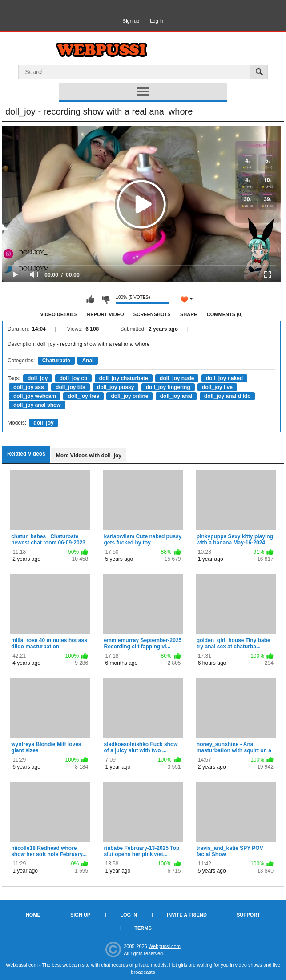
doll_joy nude (177, 378)
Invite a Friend (187, 915)
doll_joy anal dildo (228, 396)
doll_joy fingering (168, 387)
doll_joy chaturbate (124, 378)
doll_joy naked (224, 378)
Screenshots (152, 314)
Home (33, 915)
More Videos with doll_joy (89, 456)
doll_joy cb (74, 378)
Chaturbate (56, 361)
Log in (157, 21)
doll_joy (38, 378)
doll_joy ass (29, 387)
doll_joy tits (70, 387)
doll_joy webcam (35, 396)
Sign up (131, 21)
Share (189, 314)
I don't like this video (105, 299)
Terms (143, 928)
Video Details (59, 314)
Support (248, 915)
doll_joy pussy (115, 387)
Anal (88, 361)
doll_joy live (217, 387)
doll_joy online (129, 396)
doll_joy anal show (37, 405)
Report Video (105, 314)
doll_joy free (83, 396)
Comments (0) (225, 314)
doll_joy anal (176, 396)
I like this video (90, 299)
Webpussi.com (165, 946)
